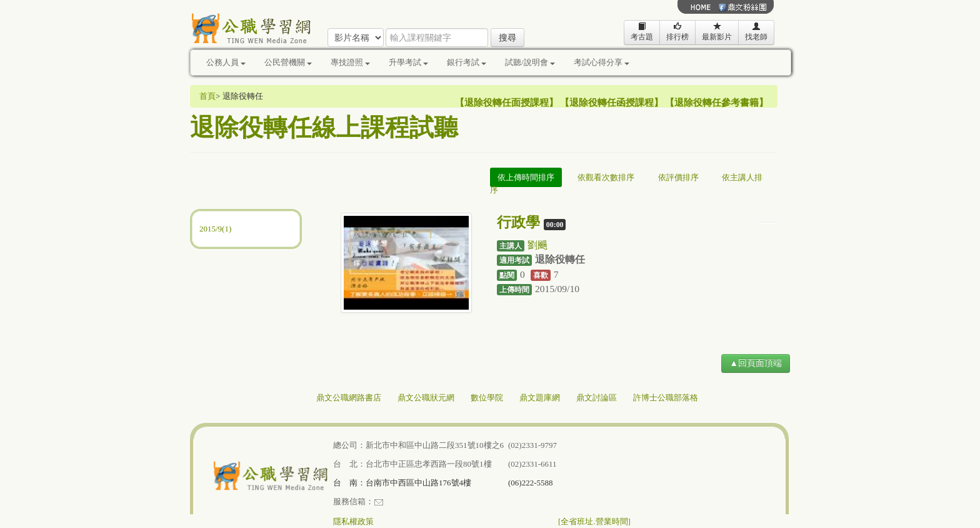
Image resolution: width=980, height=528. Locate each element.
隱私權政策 (353, 521)
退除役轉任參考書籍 (717, 103)
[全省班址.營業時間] (594, 521)
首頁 (207, 96)
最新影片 (717, 32)
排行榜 (677, 32)
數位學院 (487, 398)
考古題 (642, 32)
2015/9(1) (215, 229)
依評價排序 (678, 177)
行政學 (518, 222)
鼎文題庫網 (540, 398)
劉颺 (537, 245)
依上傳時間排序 (526, 177)
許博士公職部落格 (666, 398)
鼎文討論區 (597, 398)
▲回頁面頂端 (756, 363)
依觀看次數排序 (606, 177)
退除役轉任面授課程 (507, 103)
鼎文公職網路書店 (349, 398)
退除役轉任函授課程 (612, 103)
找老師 (756, 32)
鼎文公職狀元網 (426, 398)
